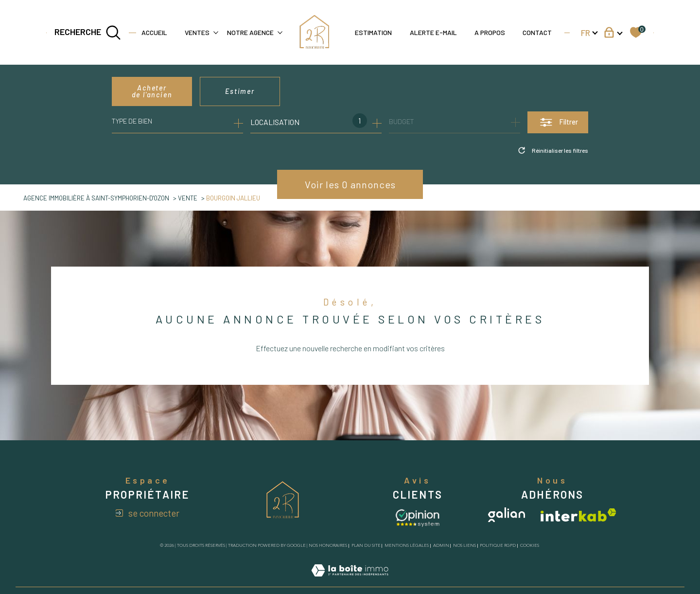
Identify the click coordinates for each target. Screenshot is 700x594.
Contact (537, 32)
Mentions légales (407, 545)
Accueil (154, 32)
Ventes (197, 32)
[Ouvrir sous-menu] (216, 32)
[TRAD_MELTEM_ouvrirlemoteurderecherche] (88, 33)
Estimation (373, 32)
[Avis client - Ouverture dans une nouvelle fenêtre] (418, 517)
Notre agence (250, 32)
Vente (188, 198)
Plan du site (366, 545)
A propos (490, 32)
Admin (441, 545)
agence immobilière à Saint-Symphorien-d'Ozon (96, 198)
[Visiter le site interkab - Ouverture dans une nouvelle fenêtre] (578, 515)
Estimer (240, 91)
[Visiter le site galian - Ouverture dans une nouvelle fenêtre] (507, 515)
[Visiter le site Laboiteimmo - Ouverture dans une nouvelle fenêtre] (350, 581)
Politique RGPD (498, 545)
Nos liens (464, 545)
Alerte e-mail (433, 32)
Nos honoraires (328, 545)
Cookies (530, 545)
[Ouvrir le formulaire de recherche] (558, 122)
